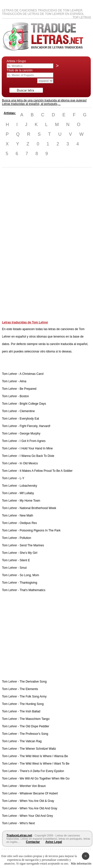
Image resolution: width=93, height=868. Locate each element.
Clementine (27, 411)
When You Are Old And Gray (38, 808)
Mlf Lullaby (27, 493)
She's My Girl (28, 553)
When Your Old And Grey (36, 816)
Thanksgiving (28, 583)
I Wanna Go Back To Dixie (37, 456)
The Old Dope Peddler (34, 726)
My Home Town (30, 501)
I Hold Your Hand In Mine (36, 448)
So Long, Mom (29, 575)
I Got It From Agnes (32, 441)
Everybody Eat (29, 419)
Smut (23, 568)
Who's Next (27, 823)
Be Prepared (28, 389)
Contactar (33, 842)
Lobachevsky (28, 486)
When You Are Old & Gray (37, 801)
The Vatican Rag (31, 741)
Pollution (25, 538)
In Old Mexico (29, 463)
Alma (23, 381)
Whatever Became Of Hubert (39, 793)
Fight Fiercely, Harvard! (35, 426)
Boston (24, 396)
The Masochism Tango (35, 719)
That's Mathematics (32, 590)
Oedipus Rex (28, 523)
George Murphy (30, 434)
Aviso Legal (54, 842)
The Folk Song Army (33, 696)
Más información (81, 864)
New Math (26, 516)
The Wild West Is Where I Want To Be (45, 764)
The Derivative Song (33, 682)
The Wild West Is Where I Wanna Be (44, 756)
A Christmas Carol (32, 374)
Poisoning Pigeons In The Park (40, 530)
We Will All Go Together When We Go (45, 779)
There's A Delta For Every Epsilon (42, 771)
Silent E (25, 560)
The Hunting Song (32, 704)
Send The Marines (32, 545)
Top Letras (82, 17)
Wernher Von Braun (33, 786)
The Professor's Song (34, 734)
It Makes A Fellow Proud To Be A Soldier (46, 471)
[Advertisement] (22, 246)
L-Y (22, 478)
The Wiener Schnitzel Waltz (38, 749)
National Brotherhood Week (38, 508)
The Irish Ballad (30, 711)
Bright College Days (33, 404)
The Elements (29, 689)
